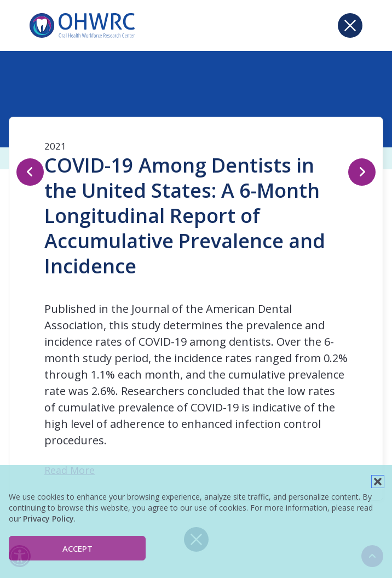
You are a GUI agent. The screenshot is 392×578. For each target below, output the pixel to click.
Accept (77, 548)
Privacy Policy (48, 519)
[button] (378, 482)
